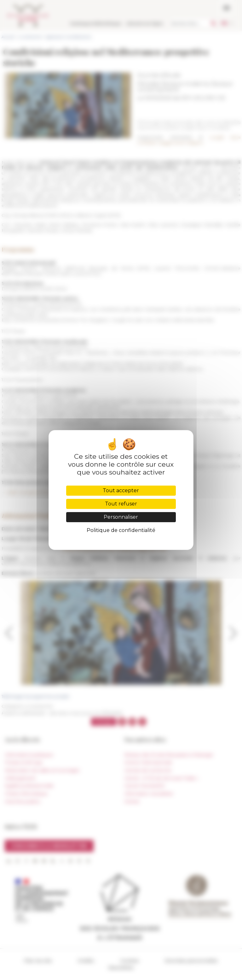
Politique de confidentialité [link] (121, 530)
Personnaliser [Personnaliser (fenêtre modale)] (121, 517)
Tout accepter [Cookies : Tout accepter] (121, 490)
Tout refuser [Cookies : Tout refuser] (121, 504)
